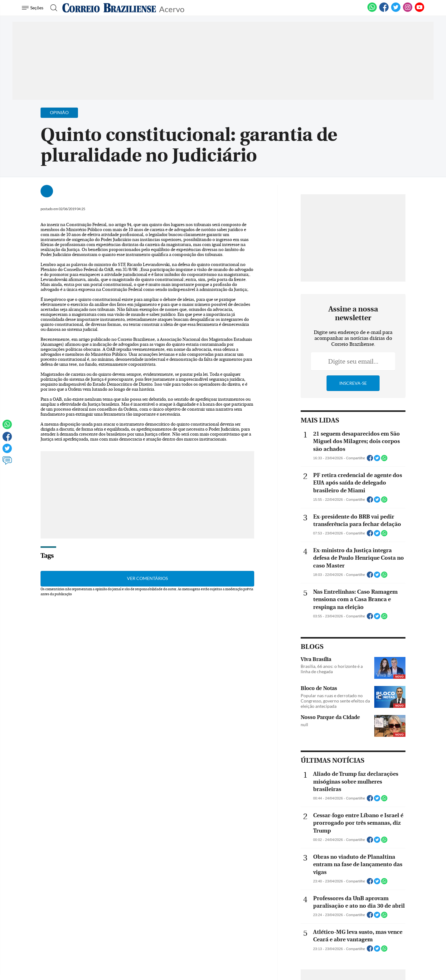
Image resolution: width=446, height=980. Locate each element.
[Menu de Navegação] (34, 8)
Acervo (172, 9)
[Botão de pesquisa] (52, 8)
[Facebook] (384, 11)
